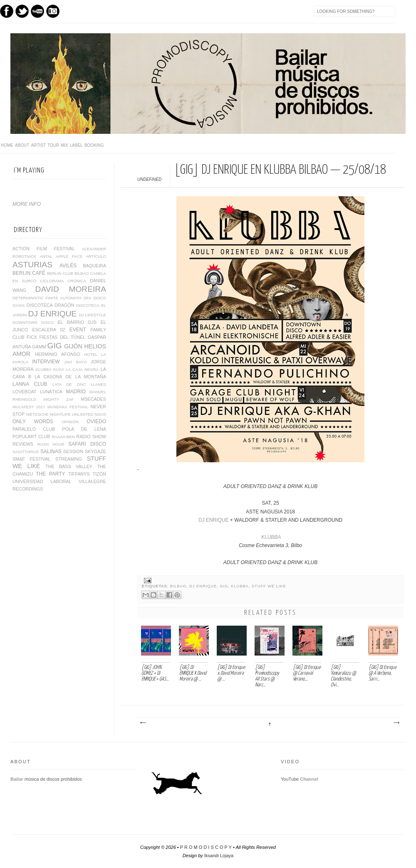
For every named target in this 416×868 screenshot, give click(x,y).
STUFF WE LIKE (269, 586)
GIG (224, 586)
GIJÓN (73, 346)
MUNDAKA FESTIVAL (68, 407)
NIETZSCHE (37, 414)
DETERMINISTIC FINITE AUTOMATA (47, 298)
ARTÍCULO (96, 256)
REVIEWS (23, 444)
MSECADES (93, 399)
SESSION (73, 451)
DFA (88, 298)
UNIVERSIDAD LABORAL (42, 481)
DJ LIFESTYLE (93, 315)
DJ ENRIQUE (214, 520)
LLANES (98, 384)
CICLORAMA (52, 281)
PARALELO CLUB (34, 429)
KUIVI (58, 369)
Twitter (22, 11)
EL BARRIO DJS (77, 322)
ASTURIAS (32, 265)
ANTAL (46, 256)
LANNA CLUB (30, 384)
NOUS (100, 414)
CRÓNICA (77, 281)
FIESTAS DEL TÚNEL (62, 337)
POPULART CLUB (31, 436)
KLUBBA (271, 537)
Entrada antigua (396, 723)
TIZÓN (99, 474)
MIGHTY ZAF (58, 399)
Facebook (7, 11)
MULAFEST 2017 (29, 407)
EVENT (78, 330)
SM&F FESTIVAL (32, 459)
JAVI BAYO (76, 362)
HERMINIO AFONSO (58, 354)
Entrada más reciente (143, 723)
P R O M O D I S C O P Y (206, 847)
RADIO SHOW (91, 436)
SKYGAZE (95, 451)
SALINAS (51, 451)
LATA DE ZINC (69, 384)
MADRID (76, 392)
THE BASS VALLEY (69, 466)
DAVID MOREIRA (71, 289)
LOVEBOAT (24, 392)
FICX (32, 337)
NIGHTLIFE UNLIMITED (72, 414)
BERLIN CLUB (60, 273)
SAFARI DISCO (87, 444)
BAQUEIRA (94, 266)
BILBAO (178, 586)
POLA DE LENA (84, 429)
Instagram (53, 11)
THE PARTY (50, 474)
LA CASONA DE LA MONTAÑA (70, 377)
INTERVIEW (46, 362)
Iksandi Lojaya (219, 856)
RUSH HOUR (51, 444)
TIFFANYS (79, 474)
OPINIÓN (70, 422)
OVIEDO (96, 422)
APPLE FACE (69, 256)
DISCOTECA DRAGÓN (51, 305)
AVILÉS (68, 266)
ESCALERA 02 (48, 330)
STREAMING (69, 459)
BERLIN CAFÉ (29, 273)
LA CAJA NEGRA (82, 369)
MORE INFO (27, 204)
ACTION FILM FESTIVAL (44, 249)
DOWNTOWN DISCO (33, 322)
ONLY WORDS (33, 422)
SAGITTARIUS (26, 452)
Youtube (37, 11)
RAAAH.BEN (63, 437)
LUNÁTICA (51, 392)
